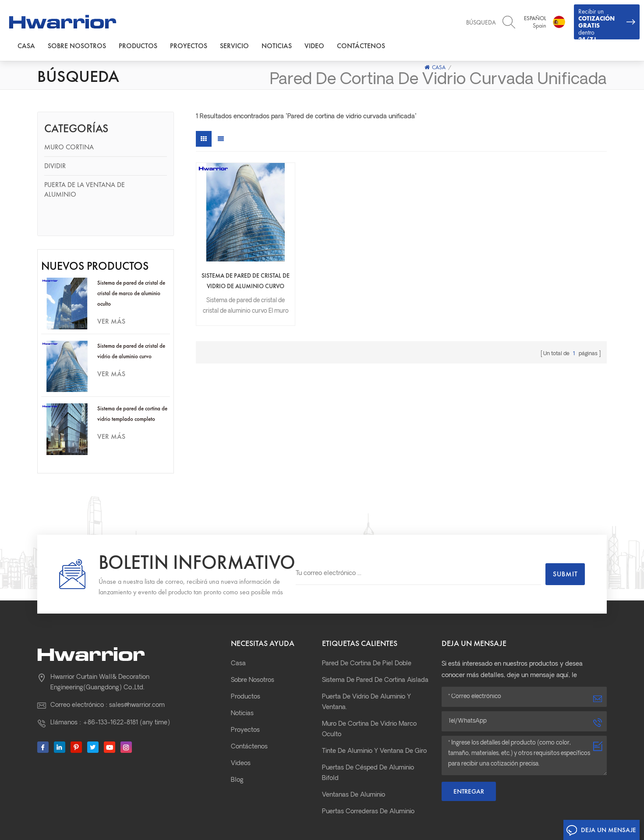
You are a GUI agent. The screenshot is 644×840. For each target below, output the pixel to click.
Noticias (277, 46)
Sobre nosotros (77, 46)
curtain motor (432, 825)
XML (465, 815)
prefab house (471, 825)
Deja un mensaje (601, 830)
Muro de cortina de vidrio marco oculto (369, 693)
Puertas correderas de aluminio (368, 775)
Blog (237, 743)
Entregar (469, 755)
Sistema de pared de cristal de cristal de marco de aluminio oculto (131, 266)
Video (314, 46)
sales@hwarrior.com (137, 669)
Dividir (55, 166)
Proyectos (189, 46)
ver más (111, 294)
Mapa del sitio (433, 815)
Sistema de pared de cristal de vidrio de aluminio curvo (131, 323)
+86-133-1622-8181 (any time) (126, 686)
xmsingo (504, 825)
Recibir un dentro (607, 23)
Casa (26, 46)
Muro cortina (69, 147)
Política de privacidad (510, 815)
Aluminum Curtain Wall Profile (558, 825)
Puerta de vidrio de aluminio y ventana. (366, 665)
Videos (241, 727)
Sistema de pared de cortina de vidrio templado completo (132, 386)
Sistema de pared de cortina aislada (375, 644)
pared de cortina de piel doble (367, 627)
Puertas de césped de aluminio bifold (368, 736)
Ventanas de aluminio (354, 758)
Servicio (234, 46)
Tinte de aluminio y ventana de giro (374, 715)
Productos (138, 46)
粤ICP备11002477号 (335, 816)
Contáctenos (361, 46)
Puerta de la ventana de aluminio (85, 189)
